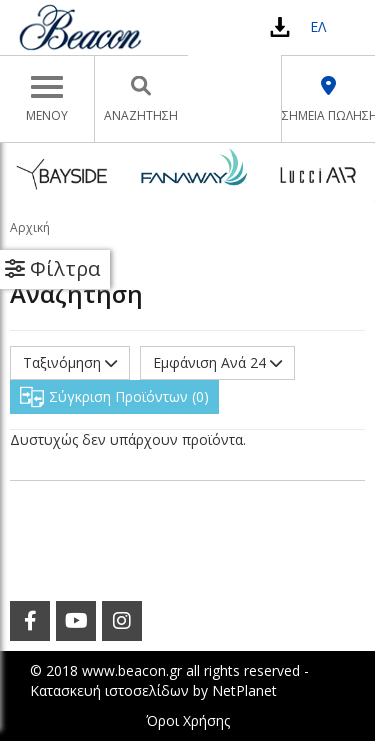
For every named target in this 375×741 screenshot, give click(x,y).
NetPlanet (244, 690)
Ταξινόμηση (70, 362)
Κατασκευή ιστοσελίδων (109, 690)
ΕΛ (318, 26)
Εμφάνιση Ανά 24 (217, 362)
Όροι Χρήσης (188, 720)
